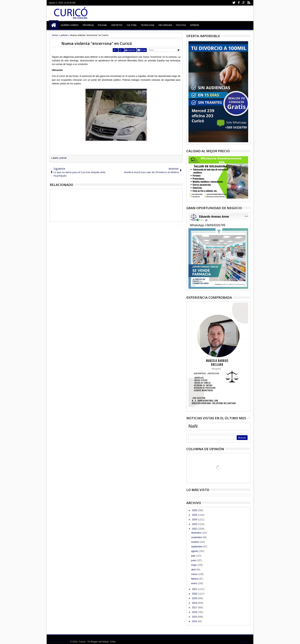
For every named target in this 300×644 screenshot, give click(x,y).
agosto (195, 551)
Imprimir (132, 50)
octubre (195, 542)
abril (194, 570)
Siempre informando (59, 642)
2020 (195, 594)
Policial (103, 25)
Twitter (234, 3)
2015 (195, 617)
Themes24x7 (245, 642)
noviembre (197, 537)
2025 (195, 515)
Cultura (132, 25)
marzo (195, 574)
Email (143, 50)
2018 (195, 603)
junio (194, 560)
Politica (181, 25)
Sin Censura (165, 25)
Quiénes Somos (70, 25)
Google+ (244, 3)
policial (63, 158)
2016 (195, 612)
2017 (195, 608)
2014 (195, 621)
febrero (195, 579)
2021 (195, 589)
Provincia (88, 25)
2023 (195, 524)
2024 (195, 520)
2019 (195, 598)
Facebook (239, 3)
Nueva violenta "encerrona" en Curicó (97, 43)
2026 (195, 510)
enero (194, 583)
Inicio (54, 25)
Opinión (194, 25)
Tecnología (147, 25)
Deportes (117, 25)
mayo (194, 565)
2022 (195, 529)
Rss (249, 3)
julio (194, 556)
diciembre (196, 533)
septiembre (197, 547)
